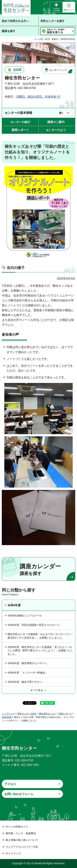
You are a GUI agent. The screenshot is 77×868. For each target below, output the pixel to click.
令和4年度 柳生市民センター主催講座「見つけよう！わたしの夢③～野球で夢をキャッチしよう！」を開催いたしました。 (40, 651)
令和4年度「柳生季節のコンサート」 (28, 663)
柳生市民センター (48, 714)
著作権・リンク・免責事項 (21, 833)
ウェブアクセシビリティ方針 (22, 847)
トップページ (8, 714)
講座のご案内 (56, 122)
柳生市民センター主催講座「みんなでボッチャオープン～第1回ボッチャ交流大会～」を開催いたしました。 (40, 636)
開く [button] (62, 113)
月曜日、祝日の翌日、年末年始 (36, 97)
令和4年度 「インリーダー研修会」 (28, 673)
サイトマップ (13, 853)
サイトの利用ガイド (17, 827)
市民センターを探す (27, 714)
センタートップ (58, 70)
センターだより (56, 130)
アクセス (10, 784)
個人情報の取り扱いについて (22, 840)
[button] (69, 7)
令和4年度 (14, 605)
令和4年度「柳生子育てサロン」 (26, 682)
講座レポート (20, 130)
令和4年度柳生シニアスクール (25, 616)
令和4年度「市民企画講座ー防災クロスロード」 (35, 625)
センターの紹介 (20, 122)
